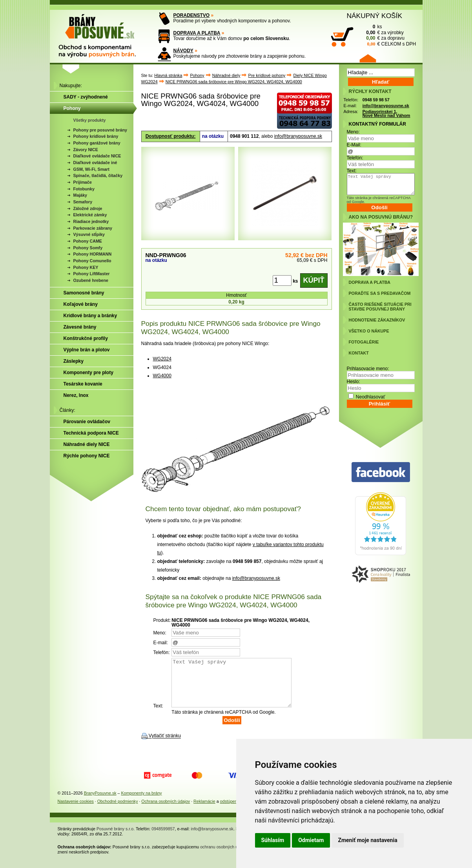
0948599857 (163, 838)
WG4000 (162, 376)
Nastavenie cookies (76, 811)
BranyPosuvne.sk (100, 802)
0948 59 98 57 (376, 100)
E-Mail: (354, 145)
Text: (352, 171)
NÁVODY (183, 51)
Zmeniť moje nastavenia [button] (367, 840)
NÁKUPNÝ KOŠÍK (375, 16)
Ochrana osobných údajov (166, 811)
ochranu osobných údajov (224, 856)
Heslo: (354, 382)
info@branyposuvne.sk (298, 136)
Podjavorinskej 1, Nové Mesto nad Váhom (386, 114)
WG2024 (162, 359)
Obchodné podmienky (118, 811)
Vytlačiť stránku (165, 746)
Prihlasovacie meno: (368, 369)
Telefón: (355, 158)
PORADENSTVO (192, 15)
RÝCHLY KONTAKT (370, 91)
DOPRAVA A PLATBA (197, 33)
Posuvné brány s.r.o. (116, 838)
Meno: (353, 132)
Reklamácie (204, 811)
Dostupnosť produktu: (171, 136)
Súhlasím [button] (273, 840)
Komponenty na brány (141, 802)
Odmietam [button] (311, 840)
